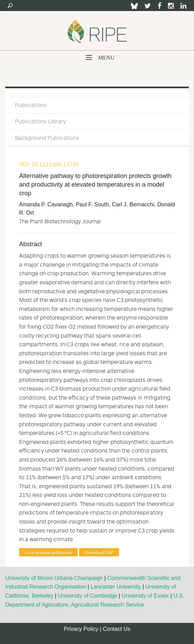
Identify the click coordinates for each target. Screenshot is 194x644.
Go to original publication (48, 552)
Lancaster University (116, 587)
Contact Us (116, 629)
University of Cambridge (88, 596)
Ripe (97, 31)
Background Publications (47, 138)
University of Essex (145, 596)
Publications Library (40, 121)
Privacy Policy (81, 629)
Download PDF (99, 552)
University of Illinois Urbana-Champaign (54, 578)
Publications (31, 105)
